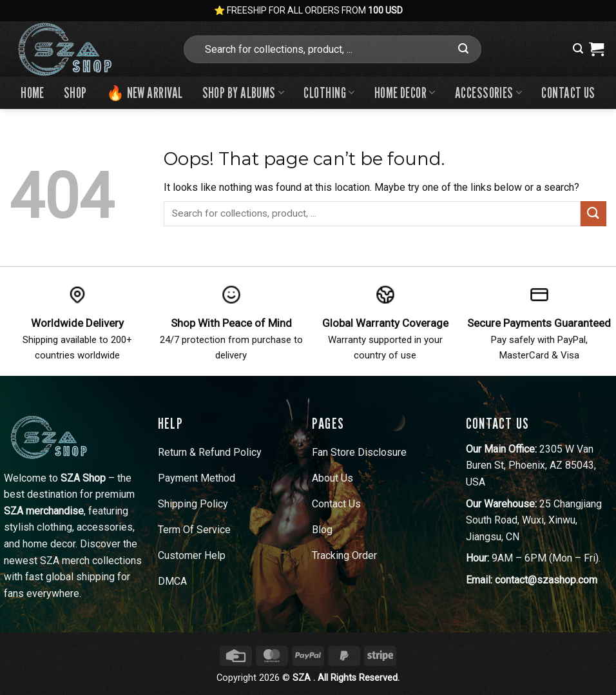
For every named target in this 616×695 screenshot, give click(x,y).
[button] (578, 49)
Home (33, 93)
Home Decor (405, 93)
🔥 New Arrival (145, 93)
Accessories (489, 93)
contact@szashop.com (546, 580)
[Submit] (464, 49)
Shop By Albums (244, 93)
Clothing (329, 93)
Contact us (568, 93)
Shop (75, 93)
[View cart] (596, 49)
